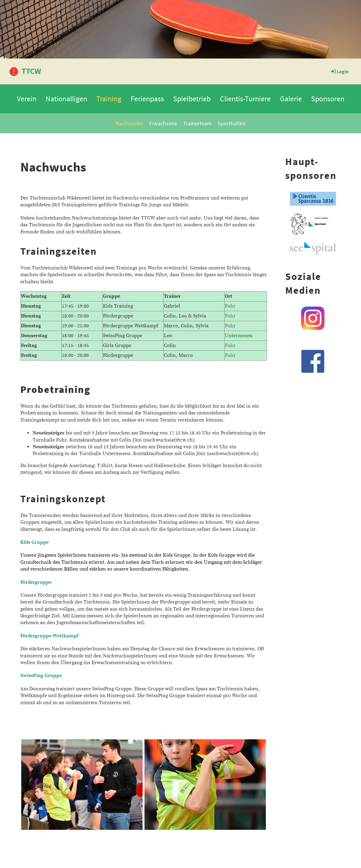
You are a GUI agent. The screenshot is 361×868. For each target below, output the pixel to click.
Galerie (291, 99)
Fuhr (230, 306)
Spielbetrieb (192, 99)
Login (339, 71)
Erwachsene (163, 123)
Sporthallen (232, 123)
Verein (27, 99)
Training (109, 99)
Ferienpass (147, 99)
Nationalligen (66, 99)
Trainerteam (197, 123)
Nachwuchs (129, 123)
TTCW (31, 71)
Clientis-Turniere (245, 99)
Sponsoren (328, 99)
